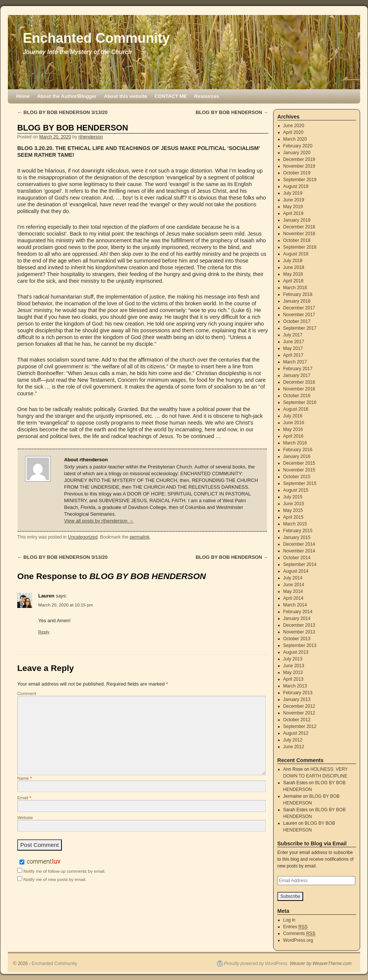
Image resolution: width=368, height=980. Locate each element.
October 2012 (297, 720)
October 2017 (297, 321)
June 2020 (294, 126)
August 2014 (296, 571)
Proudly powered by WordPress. (256, 963)
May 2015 (293, 510)
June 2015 (294, 504)
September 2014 (300, 564)
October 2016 (297, 396)
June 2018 (294, 267)
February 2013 (298, 693)
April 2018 (293, 281)
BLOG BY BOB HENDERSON (232, 112)
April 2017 (293, 355)
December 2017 (299, 308)
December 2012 (299, 706)
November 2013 (299, 632)
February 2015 (298, 531)
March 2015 (295, 524)
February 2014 (298, 612)
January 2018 (297, 301)
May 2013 (293, 672)
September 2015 (300, 483)
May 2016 (293, 429)
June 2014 (294, 585)
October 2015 (297, 477)
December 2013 (299, 625)
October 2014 (297, 558)
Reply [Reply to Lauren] (44, 632)
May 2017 (293, 348)
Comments (299, 934)
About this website (126, 96)
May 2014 (293, 591)
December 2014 (299, 544)
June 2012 (294, 747)
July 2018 (293, 261)
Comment (27, 693)
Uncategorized (83, 537)
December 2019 (299, 159)
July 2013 (293, 659)
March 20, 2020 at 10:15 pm (66, 605)
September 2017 (300, 328)
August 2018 (296, 254)
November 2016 (299, 389)
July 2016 (293, 416)
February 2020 (298, 146)
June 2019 (294, 200)
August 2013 (296, 652)
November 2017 (299, 315)
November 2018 (299, 234)
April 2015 (293, 517)
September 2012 (300, 726)
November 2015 (299, 470)
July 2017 (293, 335)
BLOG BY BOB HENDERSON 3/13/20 (62, 112)
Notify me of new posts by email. (55, 879)
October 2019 (297, 173)
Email (24, 798)
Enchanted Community (96, 38)
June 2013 (294, 666)
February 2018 (298, 294)
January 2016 (297, 456)
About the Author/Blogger (67, 96)
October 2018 (297, 240)
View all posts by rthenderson (99, 521)
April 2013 (293, 679)
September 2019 (300, 180)
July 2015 (293, 497)
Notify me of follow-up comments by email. (65, 871)
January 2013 (297, 699)
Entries (295, 927)
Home (23, 96)
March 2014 (295, 605)
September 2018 (300, 247)
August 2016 (296, 409)
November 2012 (299, 713)
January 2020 (297, 153)
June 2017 (294, 342)
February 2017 (298, 369)
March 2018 (295, 288)
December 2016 (299, 382)
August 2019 (296, 186)
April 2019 (293, 213)
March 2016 (295, 443)
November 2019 (299, 166)
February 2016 (298, 450)
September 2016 (300, 402)
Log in (289, 920)
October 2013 (297, 639)
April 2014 (293, 598)
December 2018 (299, 227)
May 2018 (293, 274)
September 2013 (300, 645)
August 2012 (296, 733)
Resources (206, 96)
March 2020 (295, 139)
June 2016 (294, 423)
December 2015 (299, 463)
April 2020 (293, 132)
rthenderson (91, 137)
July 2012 (293, 740)
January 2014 (297, 618)
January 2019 (297, 220)
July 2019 (293, 193)
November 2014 (299, 551)
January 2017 (297, 375)
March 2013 (295, 686)
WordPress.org (298, 940)
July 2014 (293, 578)
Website (25, 817)
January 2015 (297, 537)
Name (25, 778)
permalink (140, 537)
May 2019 (293, 207)
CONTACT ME (171, 96)
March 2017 (295, 362)
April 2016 (293, 436)
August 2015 (296, 490)
